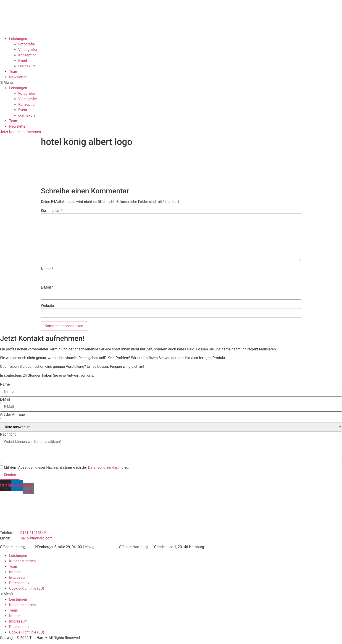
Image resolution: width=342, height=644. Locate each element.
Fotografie (26, 44)
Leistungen (18, 39)
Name (47, 269)
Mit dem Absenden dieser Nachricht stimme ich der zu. (67, 468)
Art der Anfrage (12, 415)
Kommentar (52, 211)
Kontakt (15, 572)
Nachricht (8, 434)
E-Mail (47, 287)
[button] (171, 83)
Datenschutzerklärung (106, 467)
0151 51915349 (33, 533)
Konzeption (27, 55)
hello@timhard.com (37, 538)
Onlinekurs (27, 66)
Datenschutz (19, 583)
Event (23, 61)
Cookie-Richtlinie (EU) (27, 588)
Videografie (28, 50)
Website (47, 306)
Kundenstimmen (22, 561)
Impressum (18, 577)
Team (14, 72)
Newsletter (18, 77)
